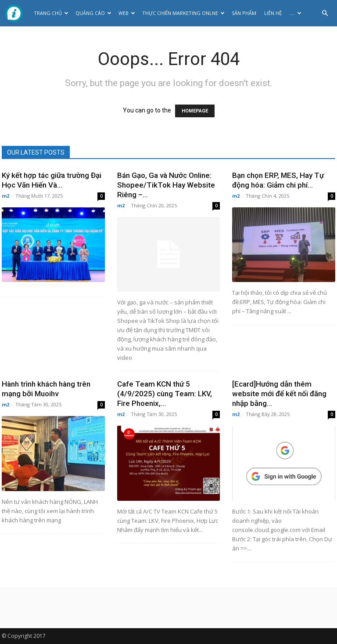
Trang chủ (51, 13)
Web (127, 13)
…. (296, 13)
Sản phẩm (244, 13)
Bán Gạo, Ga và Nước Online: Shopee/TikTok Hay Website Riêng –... (166, 185)
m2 (5, 196)
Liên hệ (273, 13)
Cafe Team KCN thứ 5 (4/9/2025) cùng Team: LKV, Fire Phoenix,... (165, 394)
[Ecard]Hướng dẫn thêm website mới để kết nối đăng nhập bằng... (279, 394)
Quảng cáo (93, 13)
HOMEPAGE (195, 111)
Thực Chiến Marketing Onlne (183, 13)
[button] (325, 13)
